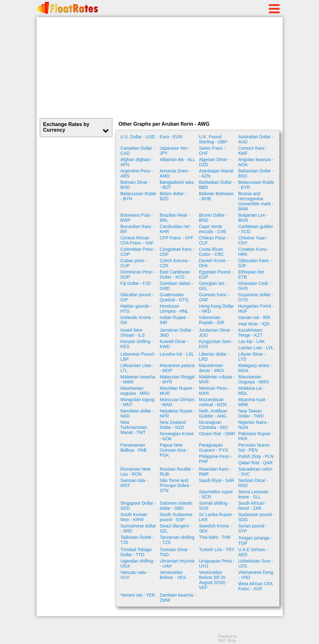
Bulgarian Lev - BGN (253, 218)
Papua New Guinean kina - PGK (174, 450)
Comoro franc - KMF (253, 151)
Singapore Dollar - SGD (138, 506)
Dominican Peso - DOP (138, 274)
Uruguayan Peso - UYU (217, 563)
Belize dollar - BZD (173, 196)
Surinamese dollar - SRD (138, 528)
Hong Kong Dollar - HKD (217, 309)
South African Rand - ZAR (251, 506)
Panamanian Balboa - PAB (134, 448)
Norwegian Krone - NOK (177, 436)
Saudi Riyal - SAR (217, 480)
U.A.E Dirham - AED (253, 552)
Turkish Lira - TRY (217, 550)
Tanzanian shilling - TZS (177, 540)
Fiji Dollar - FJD (136, 283)
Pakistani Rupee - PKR (256, 436)
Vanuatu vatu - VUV (135, 575)
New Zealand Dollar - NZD (173, 425)
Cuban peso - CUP (134, 263)
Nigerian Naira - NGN (254, 425)
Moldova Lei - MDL (251, 391)
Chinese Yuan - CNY (253, 240)
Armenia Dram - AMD (175, 173)
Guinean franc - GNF (214, 297)
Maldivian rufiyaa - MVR (217, 379)
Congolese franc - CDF (177, 252)
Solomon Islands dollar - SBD (176, 506)
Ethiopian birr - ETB (253, 274)
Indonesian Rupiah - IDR (212, 320)
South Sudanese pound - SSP (176, 517)
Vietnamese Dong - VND (256, 575)
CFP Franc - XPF (177, 238)
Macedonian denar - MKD (212, 368)
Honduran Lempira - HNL (174, 309)
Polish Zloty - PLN (256, 456)
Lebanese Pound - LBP (139, 357)
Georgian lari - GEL (213, 286)
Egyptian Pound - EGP (216, 274)
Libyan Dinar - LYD (252, 357)
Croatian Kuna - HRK (254, 252)
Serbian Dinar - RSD (253, 483)
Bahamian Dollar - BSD (256, 173)
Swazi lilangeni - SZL (176, 528)
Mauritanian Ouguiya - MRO (254, 379)
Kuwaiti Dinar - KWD (174, 344)
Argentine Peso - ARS (137, 173)
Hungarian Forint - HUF (256, 309)
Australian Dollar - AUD (256, 139)
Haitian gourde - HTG (136, 309)
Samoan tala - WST (134, 483)
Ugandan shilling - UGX (138, 563)
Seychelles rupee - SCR (216, 494)
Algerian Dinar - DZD (214, 162)
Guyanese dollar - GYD (256, 297)
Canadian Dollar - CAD (138, 151)
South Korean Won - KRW (134, 517)
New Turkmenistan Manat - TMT (134, 427)
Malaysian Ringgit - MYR (177, 379)
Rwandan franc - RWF (215, 472)
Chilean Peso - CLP (214, 240)
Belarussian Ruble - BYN (139, 196)
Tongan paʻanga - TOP (255, 541)
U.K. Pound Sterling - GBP (213, 139)
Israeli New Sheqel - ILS (133, 333)
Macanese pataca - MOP (177, 368)
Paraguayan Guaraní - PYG (214, 448)
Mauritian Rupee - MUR (177, 391)
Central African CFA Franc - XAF (137, 240)
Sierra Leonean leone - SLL (253, 494)
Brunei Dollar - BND (213, 218)
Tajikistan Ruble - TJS (137, 540)
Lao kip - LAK (251, 341)
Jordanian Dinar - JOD (216, 333)
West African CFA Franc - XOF (255, 586)
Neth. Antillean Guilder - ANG (213, 413)
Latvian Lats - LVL (256, 348)
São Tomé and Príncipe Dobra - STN (176, 485)
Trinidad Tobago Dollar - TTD (136, 552)
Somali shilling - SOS (215, 506)
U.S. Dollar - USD (138, 137)
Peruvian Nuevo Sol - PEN (254, 448)
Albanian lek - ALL (177, 159)
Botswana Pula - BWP (137, 218)
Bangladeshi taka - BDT (177, 185)
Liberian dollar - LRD (214, 357)
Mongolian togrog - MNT (138, 402)
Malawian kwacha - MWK (138, 379)
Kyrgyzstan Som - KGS (216, 344)
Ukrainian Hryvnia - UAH (177, 563)
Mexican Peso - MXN (214, 391)
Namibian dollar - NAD (137, 413)
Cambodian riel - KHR (176, 229)
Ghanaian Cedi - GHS (254, 286)
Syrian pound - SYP (253, 528)
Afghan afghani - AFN (137, 162)
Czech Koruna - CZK (175, 263)
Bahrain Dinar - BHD (135, 185)
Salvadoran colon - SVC (255, 472)
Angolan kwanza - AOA (256, 162)
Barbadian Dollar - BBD (217, 185)
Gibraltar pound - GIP (137, 297)
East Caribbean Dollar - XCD (175, 274)
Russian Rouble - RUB (177, 472)
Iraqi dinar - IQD (254, 324)
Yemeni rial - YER (138, 595)
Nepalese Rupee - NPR (177, 413)
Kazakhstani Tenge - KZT (250, 333)
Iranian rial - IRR (254, 317)
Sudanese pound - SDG (256, 517)
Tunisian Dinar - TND (175, 552)
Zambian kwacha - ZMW (178, 598)
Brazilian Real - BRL (175, 218)
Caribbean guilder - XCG (256, 229)
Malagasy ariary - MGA (255, 368)
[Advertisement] (160, 68)
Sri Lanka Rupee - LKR (217, 517)
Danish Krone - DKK (214, 263)
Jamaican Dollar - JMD (177, 333)
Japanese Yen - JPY (175, 151)
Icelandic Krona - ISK (137, 320)
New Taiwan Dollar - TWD (251, 413)
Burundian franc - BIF (137, 229)
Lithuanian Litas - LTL (137, 368)
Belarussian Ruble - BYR (256, 185)
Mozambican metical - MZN (213, 402)
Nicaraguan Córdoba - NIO (213, 425)
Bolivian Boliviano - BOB (216, 196)
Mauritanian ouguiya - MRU (135, 391)
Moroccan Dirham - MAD (177, 402)
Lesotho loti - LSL (177, 354)
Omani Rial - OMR (217, 434)
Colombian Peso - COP (138, 252)
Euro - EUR (171, 137)
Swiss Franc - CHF (213, 151)
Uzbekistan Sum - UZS (256, 563)
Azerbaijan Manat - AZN (216, 173)
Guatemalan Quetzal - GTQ (174, 297)
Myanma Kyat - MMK (253, 402)
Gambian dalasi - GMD (176, 286)
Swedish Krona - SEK (215, 528)
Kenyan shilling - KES (137, 344)
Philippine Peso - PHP (216, 459)
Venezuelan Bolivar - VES (173, 575)
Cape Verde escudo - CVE (213, 229)
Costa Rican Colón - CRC (212, 252)
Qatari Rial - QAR (255, 463)
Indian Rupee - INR (174, 320)
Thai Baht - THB (215, 537)
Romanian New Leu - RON (136, 472)
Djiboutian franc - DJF (255, 263)
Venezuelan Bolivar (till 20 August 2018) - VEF (214, 580)
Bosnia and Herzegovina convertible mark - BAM (256, 201)
